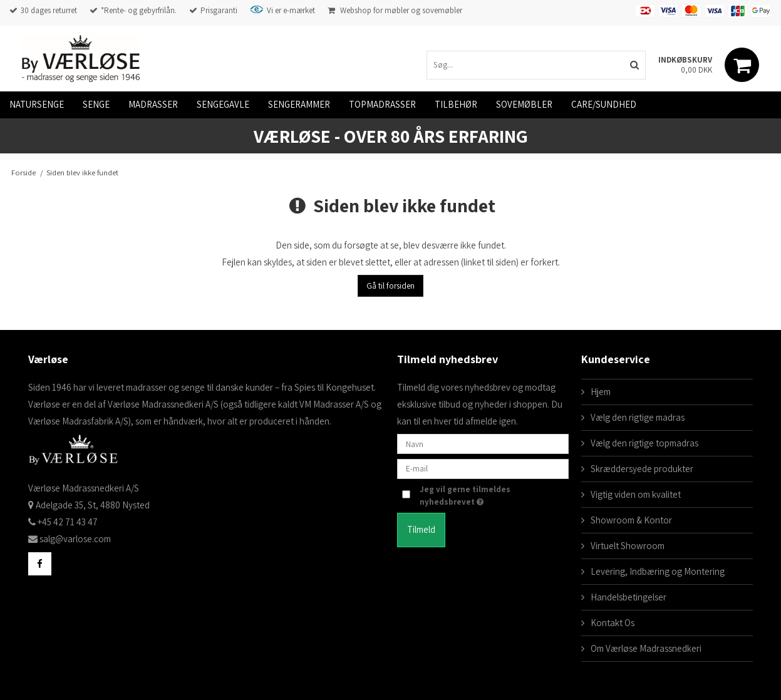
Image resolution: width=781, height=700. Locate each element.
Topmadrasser (382, 104)
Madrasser (153, 104)
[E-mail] (483, 468)
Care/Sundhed (604, 104)
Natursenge (37, 104)
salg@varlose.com (75, 539)
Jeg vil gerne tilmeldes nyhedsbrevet (480, 495)
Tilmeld (421, 529)
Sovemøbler (524, 104)
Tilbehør (456, 104)
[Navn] (483, 443)
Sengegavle (223, 104)
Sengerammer (299, 104)
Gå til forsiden (390, 286)
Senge (96, 104)
